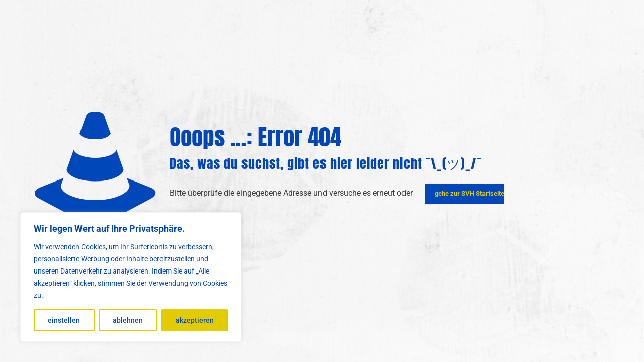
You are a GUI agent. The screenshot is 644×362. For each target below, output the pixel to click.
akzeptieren (195, 320)
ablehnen (128, 320)
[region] (131, 277)
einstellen (64, 320)
